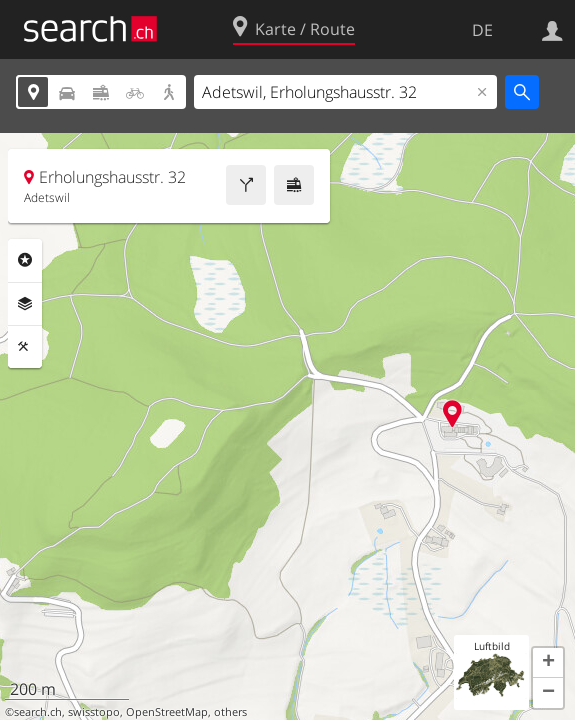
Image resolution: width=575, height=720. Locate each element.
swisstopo (94, 712)
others (230, 712)
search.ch (38, 712)
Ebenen (25, 304)
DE (482, 30)
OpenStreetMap (167, 712)
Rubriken (25, 260)
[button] (548, 663)
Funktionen (25, 347)
